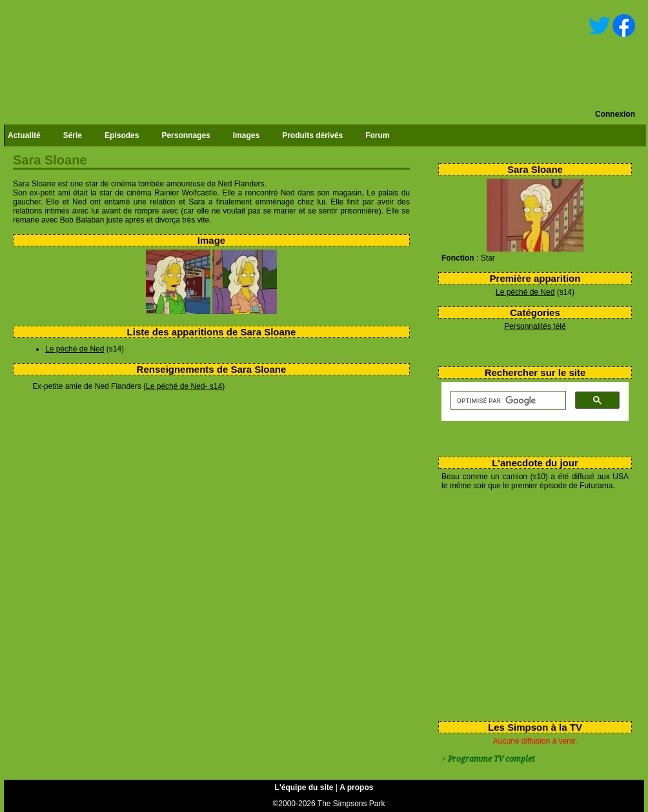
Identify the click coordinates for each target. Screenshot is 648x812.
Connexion (615, 114)
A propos (356, 787)
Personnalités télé (535, 326)
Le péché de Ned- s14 (184, 386)
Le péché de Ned (525, 292)
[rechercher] (507, 401)
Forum (377, 135)
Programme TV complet (491, 759)
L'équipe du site (304, 787)
